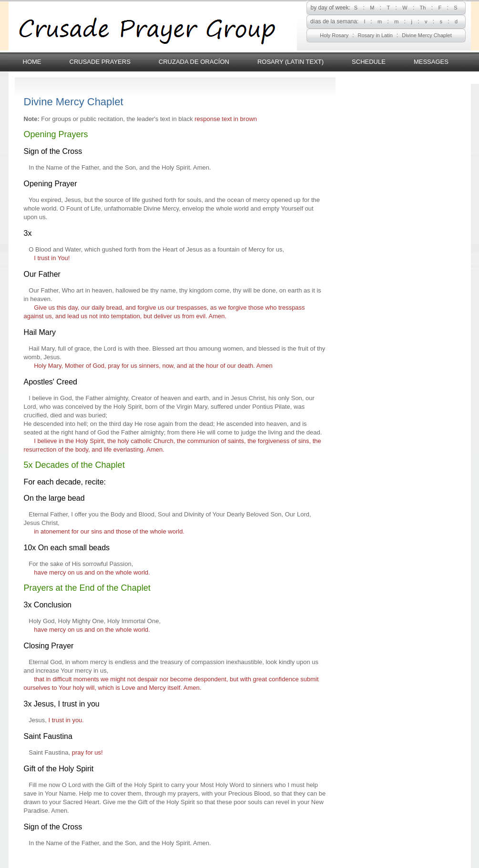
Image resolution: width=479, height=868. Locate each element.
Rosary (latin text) (290, 62)
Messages (431, 62)
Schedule (369, 62)
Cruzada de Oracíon (194, 62)
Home (32, 62)
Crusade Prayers (100, 62)
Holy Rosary (334, 35)
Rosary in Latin (375, 35)
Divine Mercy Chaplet (427, 35)
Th (423, 8)
